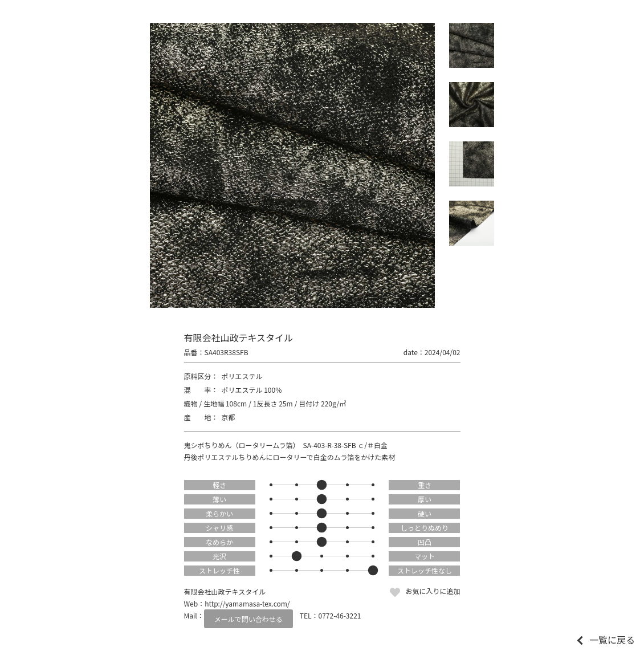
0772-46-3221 (340, 615)
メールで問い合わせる (248, 619)
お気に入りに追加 (433, 591)
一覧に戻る (612, 640)
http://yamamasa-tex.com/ (247, 603)
